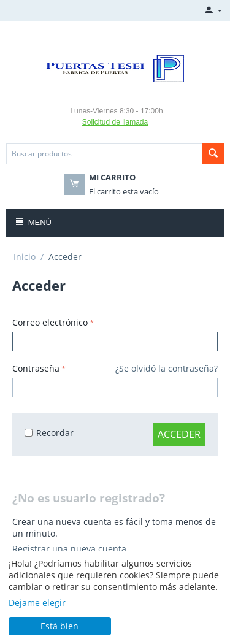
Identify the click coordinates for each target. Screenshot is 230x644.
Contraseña (36, 368)
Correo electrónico (50, 322)
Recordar (49, 433)
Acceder (179, 434)
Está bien (59, 626)
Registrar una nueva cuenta (69, 549)
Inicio (25, 257)
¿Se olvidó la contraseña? (167, 368)
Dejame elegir (37, 603)
